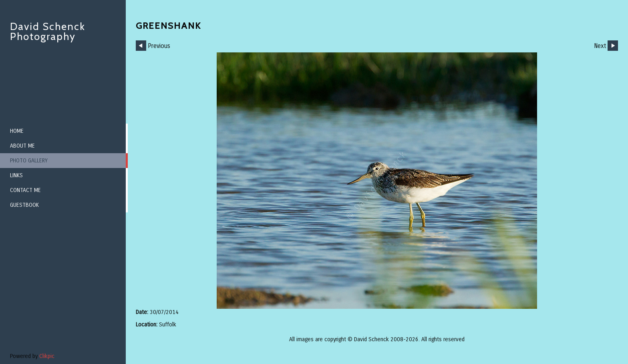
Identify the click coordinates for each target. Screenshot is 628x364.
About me (22, 146)
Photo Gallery (29, 161)
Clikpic (47, 356)
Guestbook (24, 205)
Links (16, 175)
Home (17, 131)
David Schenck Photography (48, 31)
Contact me (25, 190)
